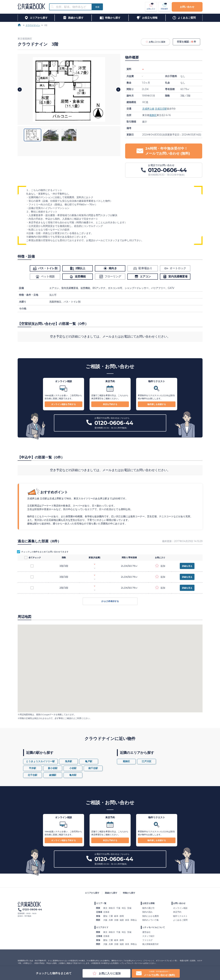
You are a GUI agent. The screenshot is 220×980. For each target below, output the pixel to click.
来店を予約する (110, 404)
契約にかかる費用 (150, 916)
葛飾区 (153, 115)
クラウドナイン (33, 25)
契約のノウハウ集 (150, 920)
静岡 (122, 916)
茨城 (129, 908)
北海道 (106, 912)
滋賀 (122, 920)
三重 (111, 916)
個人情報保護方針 (150, 944)
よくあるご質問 (180, 920)
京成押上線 (148, 109)
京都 (116, 920)
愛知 (105, 916)
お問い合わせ (187, 7)
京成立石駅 (161, 109)
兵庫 (111, 920)
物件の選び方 (148, 908)
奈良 (127, 920)
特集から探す (129, 893)
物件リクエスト (180, 916)
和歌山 (134, 920)
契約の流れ (147, 912)
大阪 (105, 920)
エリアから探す (92, 893)
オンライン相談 (180, 908)
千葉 (118, 908)
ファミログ (147, 940)
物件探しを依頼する (157, 404)
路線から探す (111, 893)
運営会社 (146, 932)
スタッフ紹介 (148, 936)
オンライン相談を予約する (64, 404)
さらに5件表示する (110, 601)
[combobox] (73, 7)
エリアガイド (102, 927)
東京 (105, 908)
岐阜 (116, 916)
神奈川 (112, 908)
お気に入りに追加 (155, 42)
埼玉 (124, 908)
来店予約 (177, 912)
